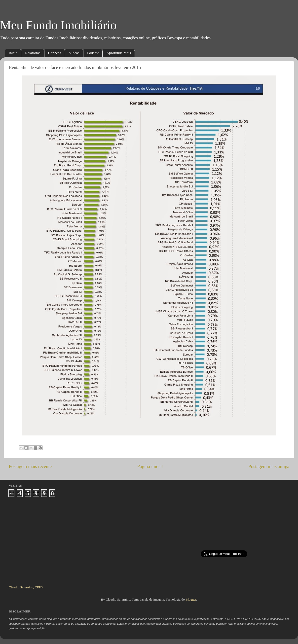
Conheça (55, 53)
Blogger (191, 599)
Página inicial (150, 466)
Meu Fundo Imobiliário (58, 25)
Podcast (93, 53)
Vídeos (74, 53)
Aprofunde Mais (119, 53)
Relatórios (33, 53)
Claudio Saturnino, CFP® (26, 587)
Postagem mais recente (30, 466)
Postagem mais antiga (269, 466)
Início (13, 53)
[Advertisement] (149, 539)
